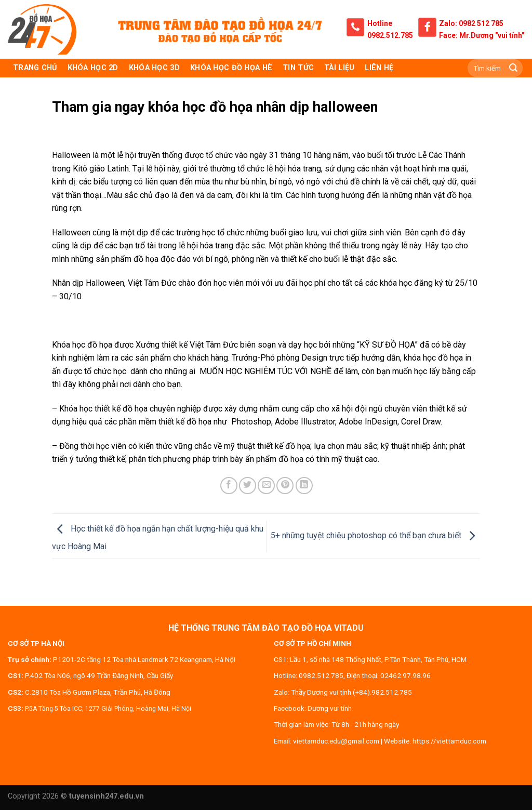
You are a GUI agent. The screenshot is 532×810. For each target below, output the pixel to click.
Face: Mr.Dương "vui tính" (482, 35)
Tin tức (298, 68)
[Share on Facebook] (229, 486)
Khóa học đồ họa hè (231, 68)
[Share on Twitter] (248, 486)
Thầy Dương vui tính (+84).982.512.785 (351, 692)
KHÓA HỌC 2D (93, 68)
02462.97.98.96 (405, 675)
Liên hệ (379, 68)
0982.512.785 (390, 35)
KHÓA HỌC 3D (154, 68)
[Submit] (513, 68)
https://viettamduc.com (449, 741)
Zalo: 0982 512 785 (471, 23)
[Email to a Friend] (266, 486)
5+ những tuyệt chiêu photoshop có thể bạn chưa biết (375, 535)
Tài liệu (339, 68)
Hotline (380, 23)
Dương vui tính (330, 708)
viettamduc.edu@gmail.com (336, 741)
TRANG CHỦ (35, 68)
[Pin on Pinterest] (285, 486)
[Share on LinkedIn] (304, 486)
